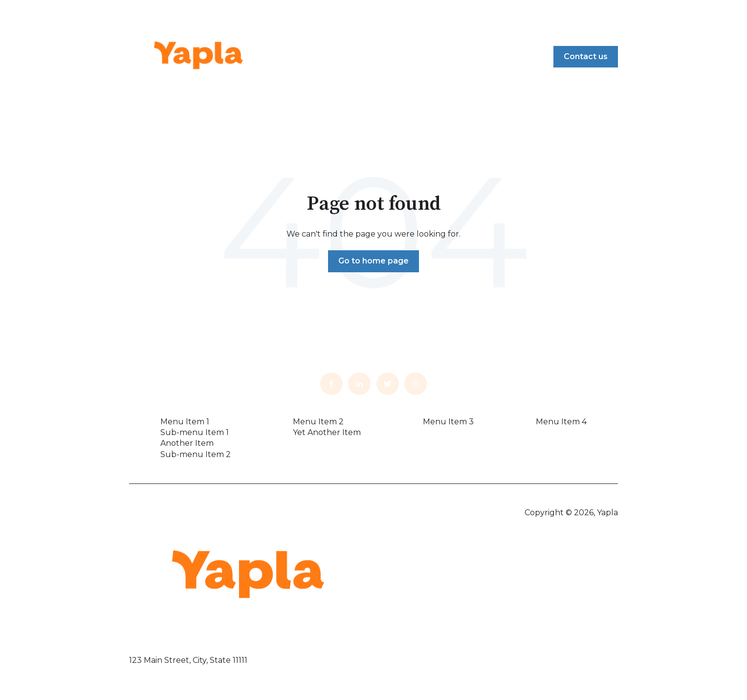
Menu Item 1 (185, 422)
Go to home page (373, 261)
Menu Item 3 (448, 422)
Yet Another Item (327, 432)
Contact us (586, 56)
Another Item (187, 443)
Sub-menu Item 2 (196, 454)
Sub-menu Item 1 (195, 432)
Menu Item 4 (561, 422)
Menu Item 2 (318, 422)
